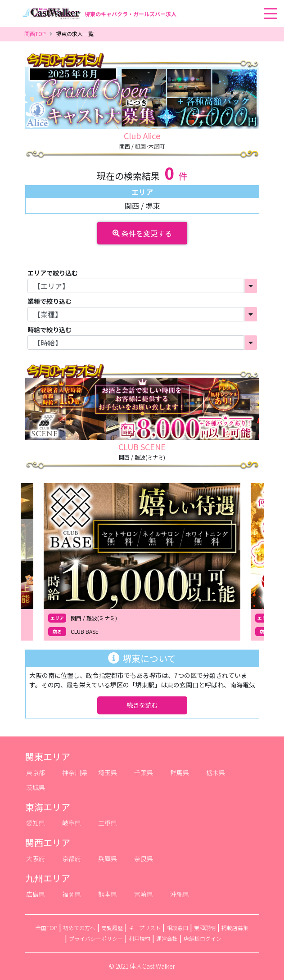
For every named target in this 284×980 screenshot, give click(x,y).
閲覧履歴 (112, 928)
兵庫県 (108, 858)
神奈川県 (75, 772)
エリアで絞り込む (53, 273)
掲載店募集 (235, 928)
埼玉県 (108, 772)
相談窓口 (177, 928)
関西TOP (35, 34)
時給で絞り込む (50, 330)
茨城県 (36, 787)
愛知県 (36, 823)
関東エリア (48, 756)
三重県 (108, 823)
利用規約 (140, 938)
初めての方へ (79, 928)
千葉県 (144, 772)
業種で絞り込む (50, 301)
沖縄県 (180, 894)
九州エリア (48, 878)
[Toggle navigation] (281, 0)
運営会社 (167, 938)
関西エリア (48, 842)
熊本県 (108, 894)
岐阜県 (72, 823)
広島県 (36, 894)
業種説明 (205, 928)
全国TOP (46, 928)
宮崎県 (144, 894)
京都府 (72, 858)
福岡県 (72, 894)
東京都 (36, 772)
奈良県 (144, 858)
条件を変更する (142, 233)
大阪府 (36, 858)
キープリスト (145, 928)
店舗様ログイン (203, 938)
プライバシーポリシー (96, 938)
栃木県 (216, 772)
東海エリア (48, 807)
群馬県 (180, 772)
